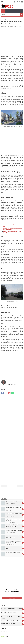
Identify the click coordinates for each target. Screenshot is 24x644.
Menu (3, 11)
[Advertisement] (12, 41)
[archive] (5, 631)
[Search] (11, 14)
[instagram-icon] (20, 2)
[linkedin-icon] (22, 2)
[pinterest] (9, 393)
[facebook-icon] (15, 2)
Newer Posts (4, 486)
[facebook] (3, 393)
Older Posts (20, 486)
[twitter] (6, 393)
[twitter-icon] (17, 2)
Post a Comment (18, 27)
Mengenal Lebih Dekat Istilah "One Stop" (14, 531)
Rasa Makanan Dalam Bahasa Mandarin (14, 536)
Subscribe (12, 598)
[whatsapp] (13, 393)
